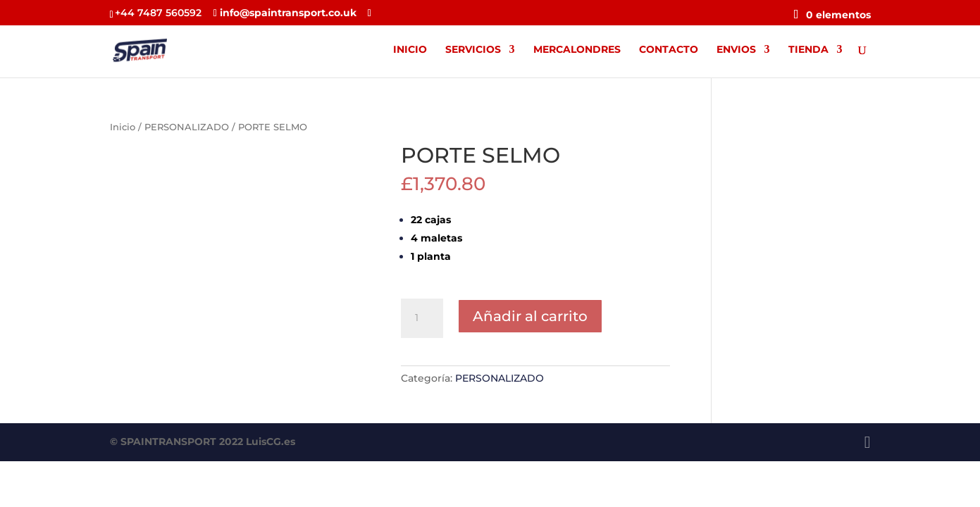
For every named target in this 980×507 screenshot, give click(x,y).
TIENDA (808, 50)
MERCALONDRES (577, 50)
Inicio (123, 127)
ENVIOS (736, 50)
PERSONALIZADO (187, 127)
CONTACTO (669, 50)
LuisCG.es (271, 442)
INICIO (410, 50)
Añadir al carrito (530, 316)
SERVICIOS (473, 50)
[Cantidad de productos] (422, 318)
